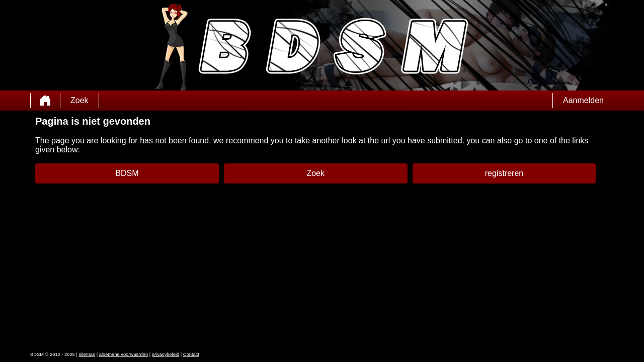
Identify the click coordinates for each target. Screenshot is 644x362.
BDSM (127, 173)
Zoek (79, 100)
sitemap (87, 354)
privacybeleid (166, 354)
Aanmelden (583, 100)
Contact (191, 354)
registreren (504, 173)
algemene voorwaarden (124, 354)
